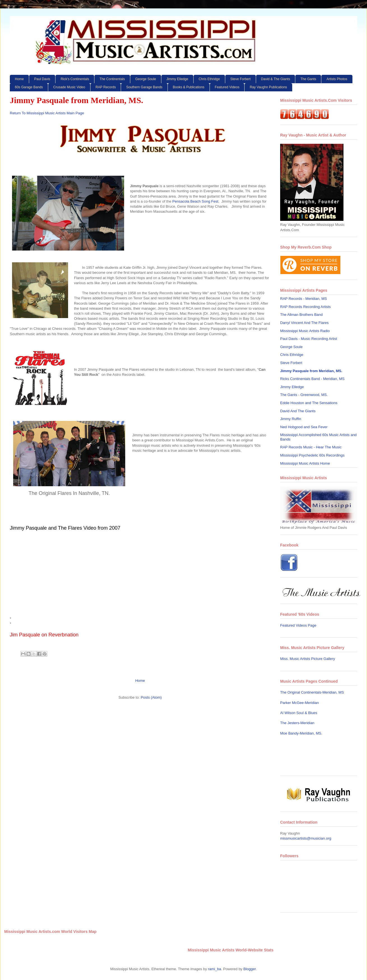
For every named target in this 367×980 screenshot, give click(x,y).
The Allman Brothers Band (301, 315)
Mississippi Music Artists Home (305, 463)
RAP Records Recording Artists (305, 307)
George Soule (146, 79)
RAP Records (106, 87)
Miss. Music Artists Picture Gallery (308, 659)
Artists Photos (337, 79)
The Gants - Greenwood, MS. (304, 395)
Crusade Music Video (69, 87)
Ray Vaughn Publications (268, 87)
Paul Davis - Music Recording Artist (309, 339)
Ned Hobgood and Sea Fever (304, 427)
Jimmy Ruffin (291, 419)
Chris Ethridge (209, 79)
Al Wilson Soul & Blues (299, 713)
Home (19, 79)
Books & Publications (189, 87)
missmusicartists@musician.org (306, 838)
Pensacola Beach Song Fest (195, 201)
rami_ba (214, 969)
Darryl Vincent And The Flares (304, 323)
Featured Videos (227, 87)
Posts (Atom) (151, 697)
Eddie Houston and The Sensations (309, 403)
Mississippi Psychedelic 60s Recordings (312, 455)
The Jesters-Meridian (297, 723)
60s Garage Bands (29, 87)
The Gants (308, 79)
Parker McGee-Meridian (299, 703)
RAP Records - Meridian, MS (304, 299)
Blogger (250, 969)
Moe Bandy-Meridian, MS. (301, 733)
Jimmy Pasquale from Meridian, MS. (311, 371)
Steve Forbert (241, 79)
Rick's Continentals (75, 79)
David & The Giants (276, 79)
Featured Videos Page (298, 625)
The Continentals (112, 79)
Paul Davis (42, 79)
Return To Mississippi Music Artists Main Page (47, 113)
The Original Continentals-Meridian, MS (312, 692)
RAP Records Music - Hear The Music (311, 447)
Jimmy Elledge (177, 79)
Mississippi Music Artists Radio (305, 331)
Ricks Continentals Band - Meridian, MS (312, 379)
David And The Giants (298, 411)
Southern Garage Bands (144, 87)
